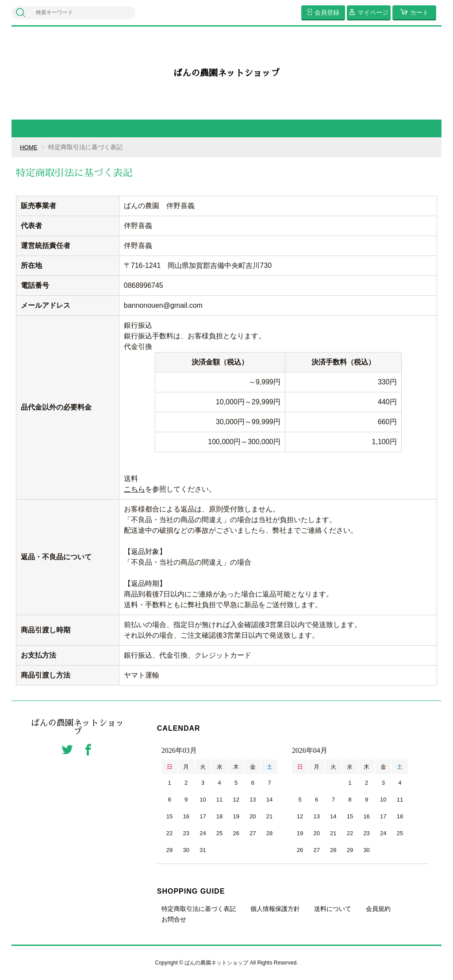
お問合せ (174, 919)
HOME (29, 147)
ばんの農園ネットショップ (226, 73)
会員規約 (378, 909)
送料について (333, 909)
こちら (134, 489)
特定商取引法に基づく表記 (199, 909)
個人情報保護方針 (275, 909)
